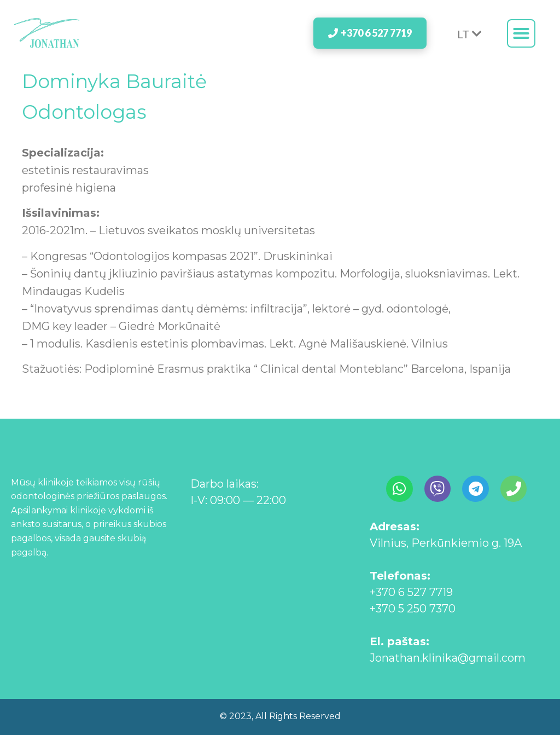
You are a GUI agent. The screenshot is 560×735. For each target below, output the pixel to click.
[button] (521, 33)
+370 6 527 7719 (411, 592)
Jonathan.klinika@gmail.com (448, 658)
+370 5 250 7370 (413, 609)
